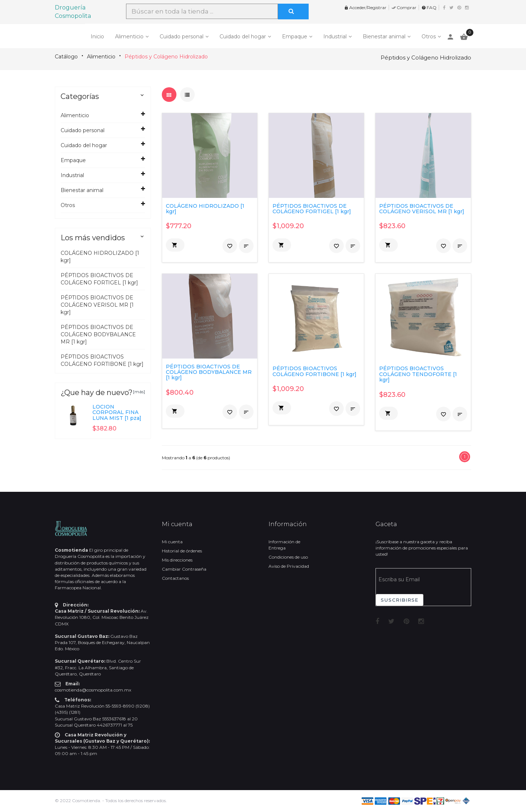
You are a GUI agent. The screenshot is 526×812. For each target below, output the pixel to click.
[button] (175, 245)
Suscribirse (400, 600)
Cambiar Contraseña (184, 569)
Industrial (335, 37)
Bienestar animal (384, 37)
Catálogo (66, 57)
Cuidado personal (182, 37)
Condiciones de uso (288, 557)
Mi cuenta (172, 542)
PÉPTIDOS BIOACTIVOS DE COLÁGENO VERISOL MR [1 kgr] (97, 305)
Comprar (404, 7)
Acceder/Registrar (365, 7)
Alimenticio (129, 37)
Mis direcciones (177, 560)
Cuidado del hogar (243, 37)
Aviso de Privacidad (289, 566)
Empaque (295, 37)
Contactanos (175, 578)
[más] (139, 392)
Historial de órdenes (182, 551)
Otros (429, 37)
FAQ (429, 7)
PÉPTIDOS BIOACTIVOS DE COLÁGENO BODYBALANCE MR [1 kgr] (98, 334)
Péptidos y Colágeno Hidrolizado (166, 57)
